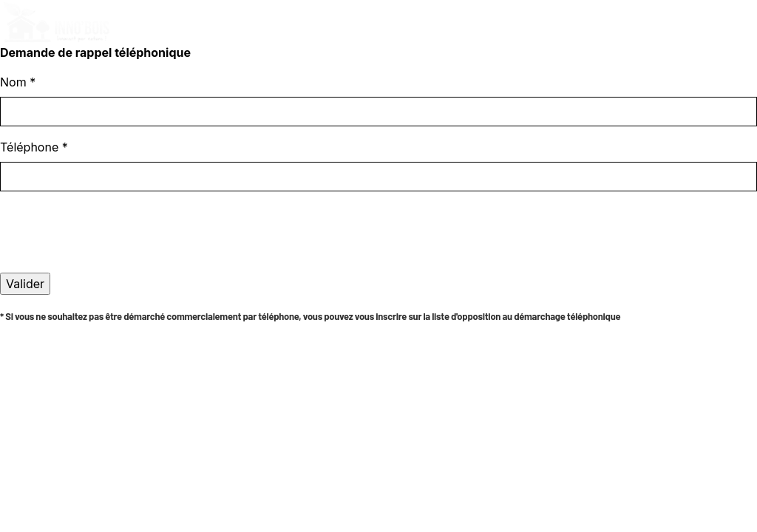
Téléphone (34, 147)
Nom (18, 82)
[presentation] (112, 259)
